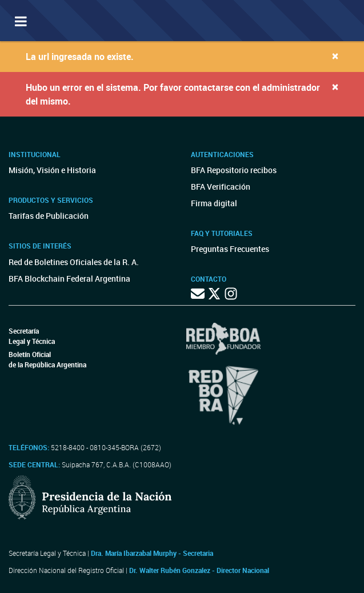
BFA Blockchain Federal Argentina (69, 279)
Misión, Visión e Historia (52, 170)
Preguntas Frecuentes (230, 249)
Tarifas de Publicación (49, 216)
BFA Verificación (221, 187)
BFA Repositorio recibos (234, 170)
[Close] (335, 56)
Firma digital (214, 203)
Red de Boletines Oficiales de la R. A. (74, 262)
